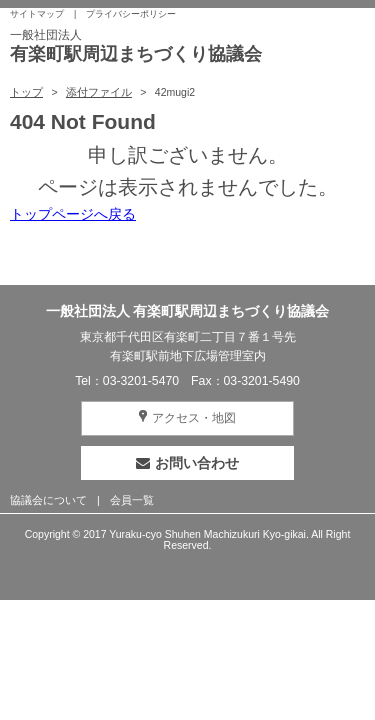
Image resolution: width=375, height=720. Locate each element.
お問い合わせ (187, 463)
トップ (26, 92)
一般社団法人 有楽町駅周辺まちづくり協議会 (188, 311)
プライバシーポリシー (131, 14)
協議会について (48, 500)
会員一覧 (132, 500)
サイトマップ (37, 14)
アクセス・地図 (194, 418)
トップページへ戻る (73, 214)
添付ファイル (99, 92)
